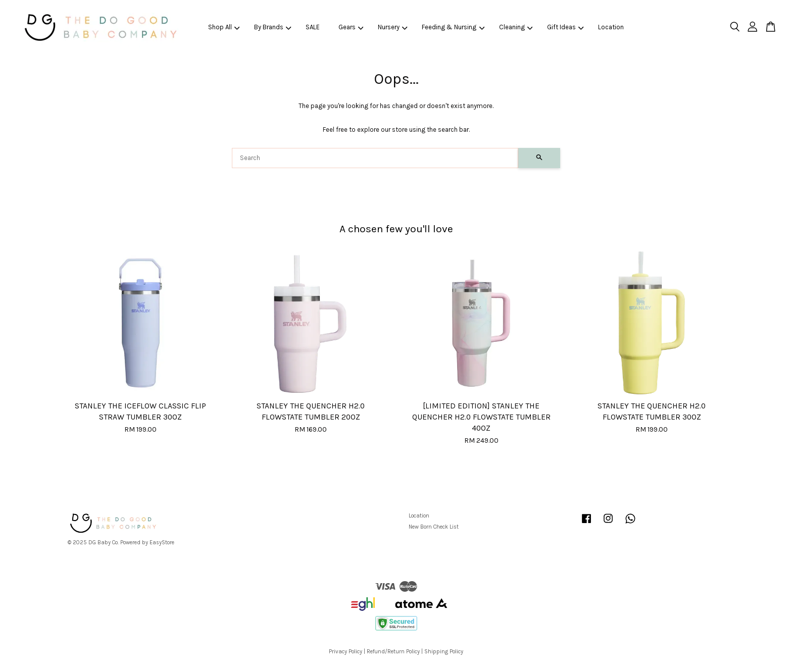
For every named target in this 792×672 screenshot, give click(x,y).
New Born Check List (434, 527)
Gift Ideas (565, 27)
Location (611, 27)
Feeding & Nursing (453, 27)
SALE (313, 27)
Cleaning (516, 27)
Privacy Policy (345, 652)
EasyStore (162, 542)
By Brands (273, 27)
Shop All (224, 27)
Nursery (393, 27)
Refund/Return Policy (393, 652)
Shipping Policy (444, 652)
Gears (351, 27)
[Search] (375, 158)
